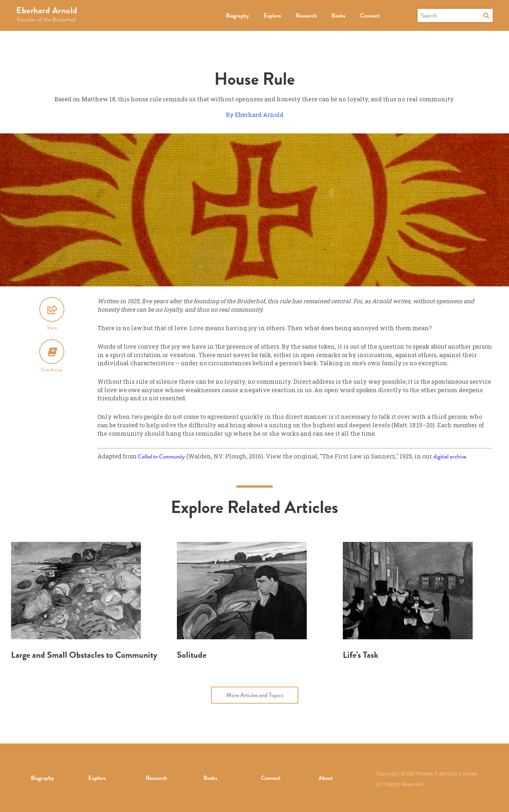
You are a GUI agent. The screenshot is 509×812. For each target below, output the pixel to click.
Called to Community (161, 456)
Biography (237, 15)
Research (306, 15)
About (326, 778)
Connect (370, 15)
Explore (272, 15)
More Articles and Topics (255, 695)
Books (338, 15)
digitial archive (450, 456)
